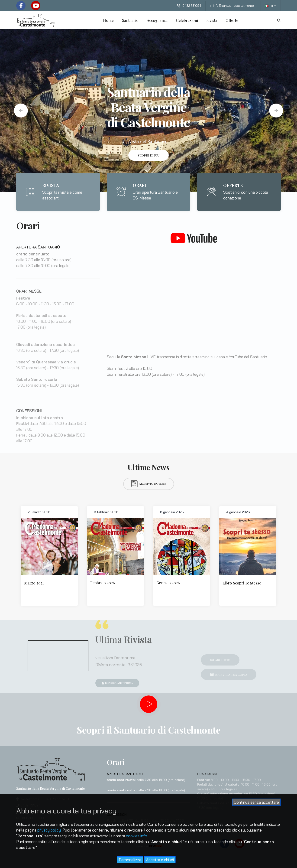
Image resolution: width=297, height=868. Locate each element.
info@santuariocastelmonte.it (233, 6)
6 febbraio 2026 (106, 512)
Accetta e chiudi (160, 860)
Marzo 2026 (34, 583)
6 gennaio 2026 (172, 512)
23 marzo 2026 (39, 512)
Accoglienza (157, 20)
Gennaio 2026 (168, 583)
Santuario (130, 20)
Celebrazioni (187, 20)
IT (271, 6)
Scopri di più (148, 155)
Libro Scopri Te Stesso (242, 583)
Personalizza (130, 860)
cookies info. (137, 836)
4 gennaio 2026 (238, 512)
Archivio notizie (149, 484)
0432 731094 (189, 6)
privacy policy (49, 830)
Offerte (232, 20)
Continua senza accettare (256, 802)
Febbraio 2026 (103, 583)
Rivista (212, 20)
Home (108, 20)
